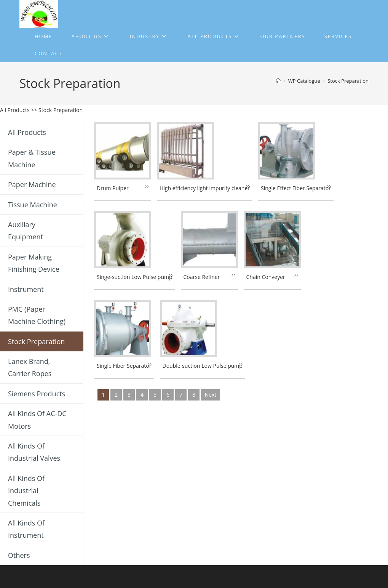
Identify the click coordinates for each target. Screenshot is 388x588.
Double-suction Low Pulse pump (203, 366)
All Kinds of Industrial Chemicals (26, 491)
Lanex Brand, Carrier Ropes (30, 367)
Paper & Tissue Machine (32, 158)
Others (19, 555)
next (211, 395)
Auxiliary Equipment (26, 231)
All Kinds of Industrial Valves (34, 452)
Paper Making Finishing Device (34, 263)
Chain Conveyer (266, 277)
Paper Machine (32, 184)
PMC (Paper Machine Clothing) (37, 315)
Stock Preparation (348, 81)
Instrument (26, 289)
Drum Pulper (113, 188)
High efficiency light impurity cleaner (205, 188)
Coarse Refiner (202, 277)
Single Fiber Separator (124, 366)
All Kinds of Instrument (26, 529)
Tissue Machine (33, 205)
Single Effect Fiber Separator (296, 188)
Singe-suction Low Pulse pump (135, 277)
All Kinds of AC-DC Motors (37, 420)
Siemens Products (37, 394)
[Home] (278, 81)
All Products (15, 110)
